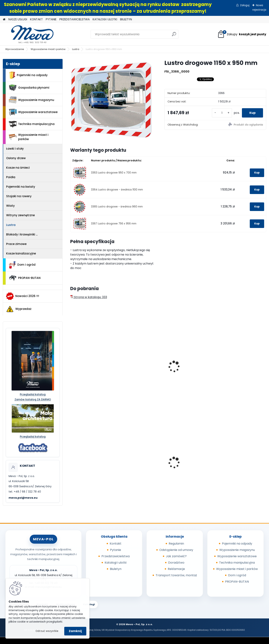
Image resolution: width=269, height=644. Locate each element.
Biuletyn (116, 569)
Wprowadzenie (15, 49)
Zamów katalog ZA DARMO (33, 399)
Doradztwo (176, 563)
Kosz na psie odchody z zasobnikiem (140, 465)
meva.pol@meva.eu (23, 498)
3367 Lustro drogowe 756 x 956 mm (114, 224)
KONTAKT (36, 19)
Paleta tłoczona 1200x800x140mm (185, 465)
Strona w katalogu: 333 (89, 297)
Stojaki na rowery (19, 196)
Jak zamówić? (176, 556)
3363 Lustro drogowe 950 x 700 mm (114, 173)
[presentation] (72, 362)
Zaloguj (245, 5)
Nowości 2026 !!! (23, 296)
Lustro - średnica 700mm (91, 370)
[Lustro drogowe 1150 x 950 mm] (111, 100)
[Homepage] (4, 19)
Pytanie (116, 550)
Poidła (11, 177)
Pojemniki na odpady (28, 75)
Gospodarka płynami (29, 88)
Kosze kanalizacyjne (21, 253)
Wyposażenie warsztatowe (33, 112)
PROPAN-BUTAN (25, 278)
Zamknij (75, 631)
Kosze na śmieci (18, 168)
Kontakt (116, 544)
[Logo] (28, 34)
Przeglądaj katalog (33, 394)
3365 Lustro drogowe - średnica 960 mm (117, 207)
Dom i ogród (22, 265)
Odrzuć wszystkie (47, 631)
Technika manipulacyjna (32, 124)
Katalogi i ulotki (116, 563)
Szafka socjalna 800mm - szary (241, 459)
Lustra (76, 49)
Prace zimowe (16, 244)
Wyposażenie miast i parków (48, 49)
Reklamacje (176, 569)
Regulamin (176, 544)
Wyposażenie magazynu (31, 100)
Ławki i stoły (15, 149)
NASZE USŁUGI (18, 19)
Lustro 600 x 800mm (138, 370)
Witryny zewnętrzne (20, 215)
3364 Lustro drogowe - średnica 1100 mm (117, 190)
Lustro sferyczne (234, 370)
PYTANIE (51, 19)
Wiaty (10, 206)
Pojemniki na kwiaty (21, 187)
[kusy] (222, 113)
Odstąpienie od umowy (176, 550)
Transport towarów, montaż (176, 575)
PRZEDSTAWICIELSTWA (75, 19)
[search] (174, 36)
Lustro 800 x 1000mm (188, 370)
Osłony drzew (16, 158)
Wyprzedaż (19, 309)
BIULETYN (126, 19)
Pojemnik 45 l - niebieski (90, 464)
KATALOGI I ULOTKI (105, 19)
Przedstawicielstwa (116, 556)
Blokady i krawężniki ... (22, 234)
